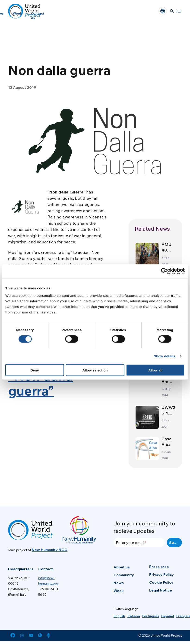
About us (122, 567)
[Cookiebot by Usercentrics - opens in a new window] (164, 271)
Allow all (155, 370)
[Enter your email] (139, 543)
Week (17, 13)
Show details (165, 356)
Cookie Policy (161, 582)
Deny (35, 370)
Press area (159, 567)
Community (124, 575)
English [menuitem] (119, 616)
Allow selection (95, 370)
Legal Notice (161, 590)
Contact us (38, 16)
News (119, 583)
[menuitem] (119, 616)
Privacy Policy (161, 574)
